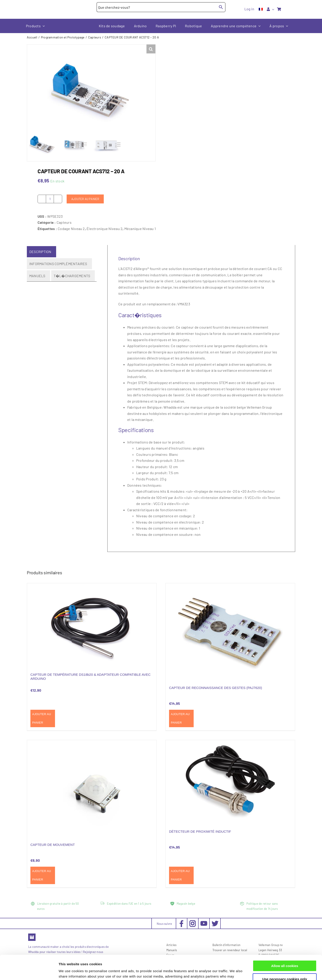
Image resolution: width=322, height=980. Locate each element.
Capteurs (64, 222)
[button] (151, 49)
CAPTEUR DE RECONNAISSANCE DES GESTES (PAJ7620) (216, 687)
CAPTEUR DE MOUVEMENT (53, 844)
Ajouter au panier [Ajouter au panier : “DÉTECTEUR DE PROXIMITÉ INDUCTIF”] (180, 875)
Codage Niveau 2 (71, 228)
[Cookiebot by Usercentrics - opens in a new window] (29, 971)
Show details (69, 971)
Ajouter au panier (85, 199)
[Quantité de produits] (50, 199)
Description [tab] (40, 252)
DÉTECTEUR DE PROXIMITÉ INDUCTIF (200, 831)
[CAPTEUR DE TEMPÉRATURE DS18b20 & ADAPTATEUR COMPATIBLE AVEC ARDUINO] (92, 625)
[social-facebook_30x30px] (181, 922)
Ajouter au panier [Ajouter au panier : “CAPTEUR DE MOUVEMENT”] (42, 875)
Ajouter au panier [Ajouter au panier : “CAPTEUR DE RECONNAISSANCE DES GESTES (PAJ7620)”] (180, 718)
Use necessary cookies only (285, 956)
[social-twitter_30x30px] (215, 922)
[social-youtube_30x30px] (204, 923)
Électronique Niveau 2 (105, 228)
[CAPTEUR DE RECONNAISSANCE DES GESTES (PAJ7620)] (230, 632)
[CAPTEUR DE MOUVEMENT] (92, 789)
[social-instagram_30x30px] (193, 922)
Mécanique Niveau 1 (140, 228)
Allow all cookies (285, 943)
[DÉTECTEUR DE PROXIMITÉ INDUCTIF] (230, 782)
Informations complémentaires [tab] (58, 263)
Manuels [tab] (37, 276)
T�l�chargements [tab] (72, 276)
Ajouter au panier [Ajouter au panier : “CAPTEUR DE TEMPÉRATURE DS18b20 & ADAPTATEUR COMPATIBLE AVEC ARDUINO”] (42, 718)
